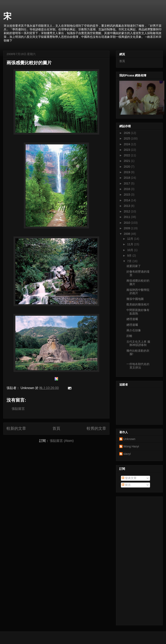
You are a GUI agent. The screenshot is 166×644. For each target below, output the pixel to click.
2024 (127, 144)
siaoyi (127, 454)
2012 (127, 211)
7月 (130, 261)
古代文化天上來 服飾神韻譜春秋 (138, 343)
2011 (127, 217)
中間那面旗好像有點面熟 (138, 312)
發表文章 (129, 478)
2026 (127, 133)
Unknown (129, 439)
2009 (127, 228)
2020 (127, 167)
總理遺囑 (132, 319)
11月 (130, 244)
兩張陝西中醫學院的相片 (138, 292)
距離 (129, 336)
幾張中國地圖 (135, 299)
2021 (127, 161)
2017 (127, 183)
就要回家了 (134, 266)
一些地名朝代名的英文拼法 (138, 366)
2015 (127, 195)
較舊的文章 (96, 428)
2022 (127, 155)
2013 (127, 206)
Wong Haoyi (131, 446)
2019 (127, 172)
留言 (126, 485)
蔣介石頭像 (134, 330)
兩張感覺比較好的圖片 (29, 63)
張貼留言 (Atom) (62, 441)
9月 (130, 256)
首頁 (56, 428)
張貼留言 (18, 409)
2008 (127, 234)
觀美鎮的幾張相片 (138, 304)
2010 (127, 223)
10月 (130, 250)
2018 (127, 178)
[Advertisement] (135, 560)
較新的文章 (16, 428)
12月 (130, 239)
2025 (127, 138)
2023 (127, 150)
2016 (127, 189)
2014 (127, 200)
